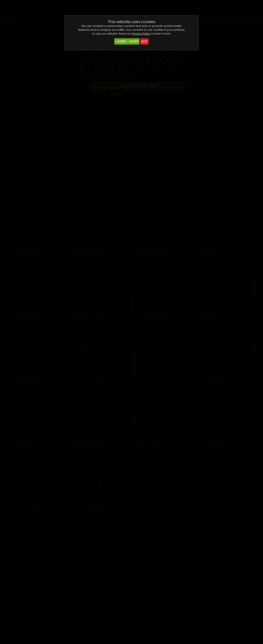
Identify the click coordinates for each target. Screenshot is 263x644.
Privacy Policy (141, 34)
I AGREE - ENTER (127, 41)
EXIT (144, 41)
